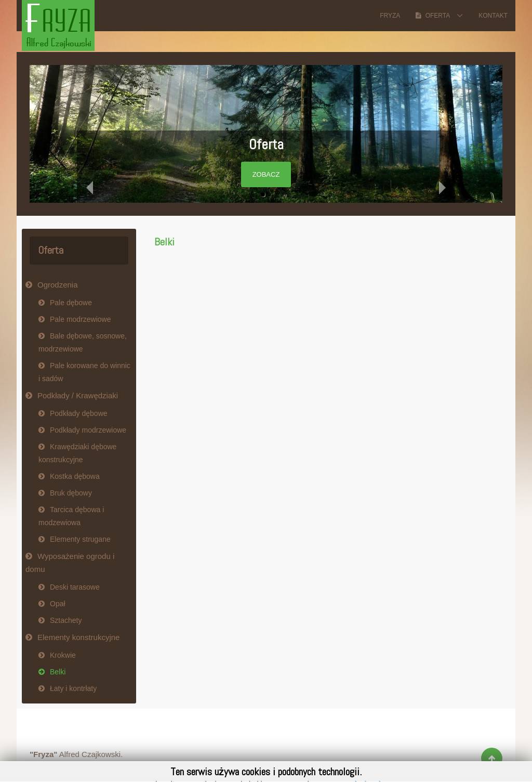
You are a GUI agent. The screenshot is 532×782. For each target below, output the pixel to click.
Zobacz (266, 174)
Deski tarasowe (75, 587)
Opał (58, 604)
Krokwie (63, 655)
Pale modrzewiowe (81, 319)
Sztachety (66, 620)
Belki (164, 242)
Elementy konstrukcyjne (78, 637)
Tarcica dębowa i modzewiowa (71, 516)
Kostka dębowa (75, 476)
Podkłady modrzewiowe (88, 430)
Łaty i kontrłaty (73, 688)
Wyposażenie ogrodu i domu (70, 563)
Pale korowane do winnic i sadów (84, 372)
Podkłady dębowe (79, 413)
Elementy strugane (80, 539)
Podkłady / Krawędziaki (78, 395)
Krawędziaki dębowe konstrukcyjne (77, 453)
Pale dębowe (71, 303)
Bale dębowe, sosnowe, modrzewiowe (83, 342)
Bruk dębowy (71, 493)
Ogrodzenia (58, 285)
